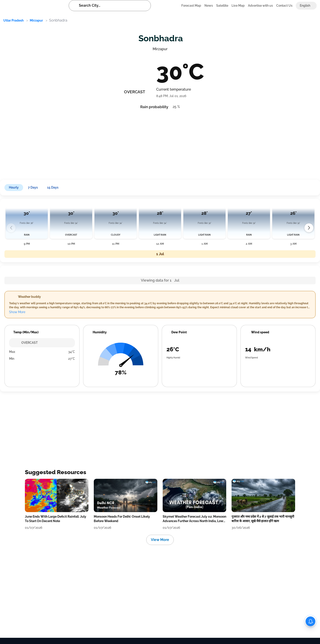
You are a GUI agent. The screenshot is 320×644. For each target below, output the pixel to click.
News (209, 6)
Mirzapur (36, 20)
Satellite (222, 6)
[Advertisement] (136, 143)
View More (160, 540)
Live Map (238, 6)
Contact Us (284, 6)
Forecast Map (191, 6)
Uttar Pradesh (13, 20)
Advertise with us (260, 6)
